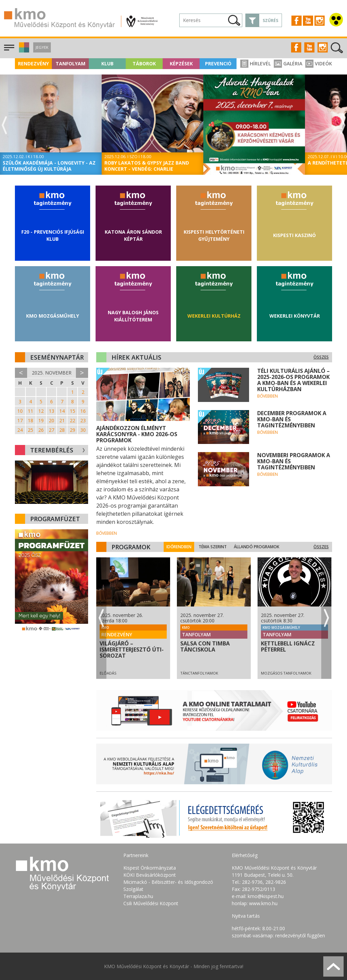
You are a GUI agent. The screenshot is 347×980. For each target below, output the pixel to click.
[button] (23, 51)
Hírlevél (256, 63)
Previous (4, 125)
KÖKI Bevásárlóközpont (150, 875)
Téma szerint (217, 547)
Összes (321, 357)
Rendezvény (33, 63)
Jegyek (42, 47)
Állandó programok (261, 547)
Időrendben (183, 547)
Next (343, 125)
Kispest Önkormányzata (150, 868)
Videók (319, 63)
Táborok (144, 63)
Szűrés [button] (270, 20)
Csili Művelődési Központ (151, 903)
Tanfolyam (70, 63)
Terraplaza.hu (138, 896)
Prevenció (218, 63)
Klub (107, 63)
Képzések (181, 63)
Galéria (288, 63)
